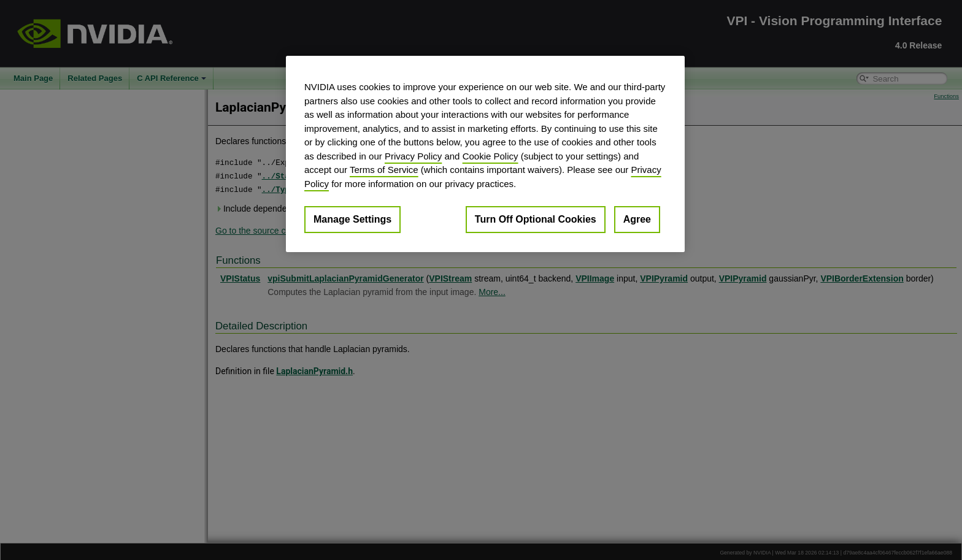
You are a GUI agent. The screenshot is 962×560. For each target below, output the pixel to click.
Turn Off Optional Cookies (536, 219)
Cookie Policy (491, 156)
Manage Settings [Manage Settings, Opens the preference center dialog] (352, 219)
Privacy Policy (413, 156)
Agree (637, 219)
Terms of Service (384, 170)
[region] (485, 154)
